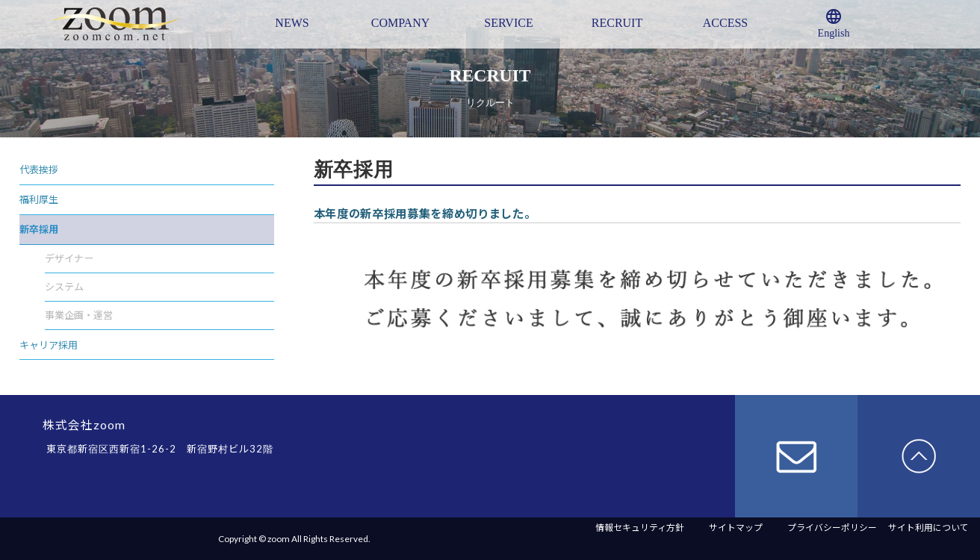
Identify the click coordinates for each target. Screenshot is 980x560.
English (834, 23)
